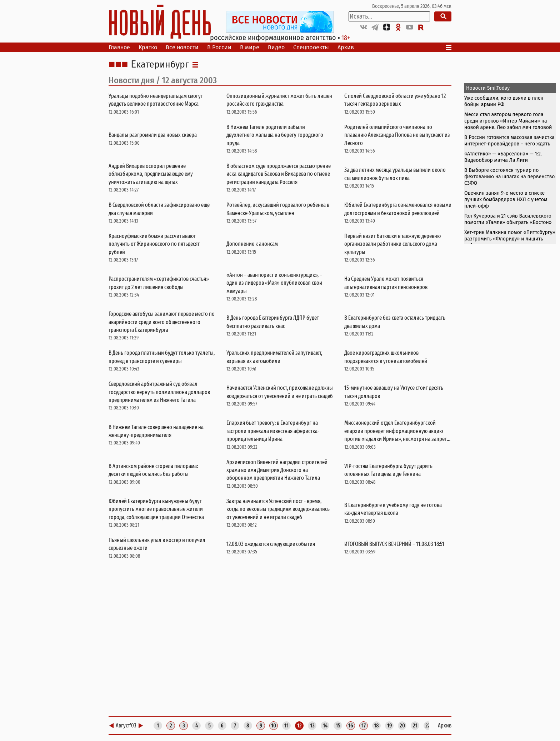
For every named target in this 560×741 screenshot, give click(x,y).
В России (219, 47)
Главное (119, 47)
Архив (346, 47)
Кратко (148, 47)
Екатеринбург (160, 65)
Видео (276, 47)
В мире (250, 47)
